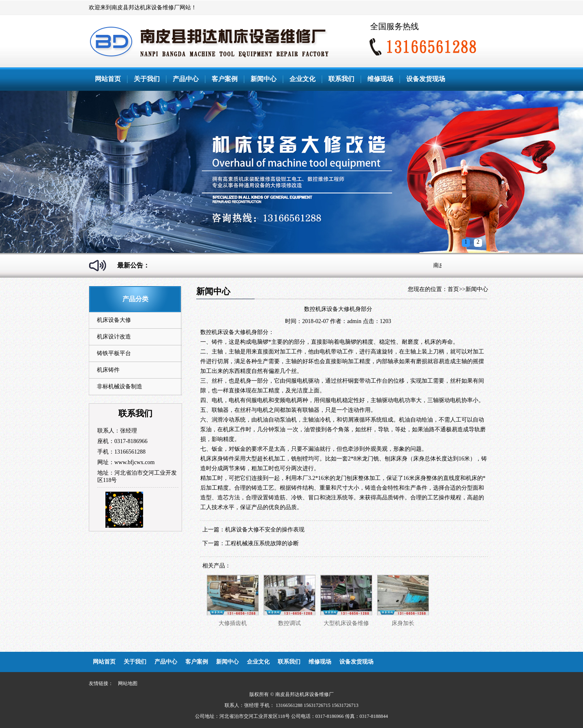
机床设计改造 (114, 337)
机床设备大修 (114, 320)
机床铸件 (108, 370)
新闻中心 (264, 79)
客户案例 (225, 79)
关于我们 (147, 79)
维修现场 (380, 79)
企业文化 (302, 79)
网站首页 (108, 79)
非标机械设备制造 (120, 386)
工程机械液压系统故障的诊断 (262, 543)
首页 (453, 289)
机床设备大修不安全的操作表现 (265, 530)
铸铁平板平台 (114, 353)
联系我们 (341, 79)
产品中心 (186, 79)
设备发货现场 (426, 79)
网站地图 (128, 683)
